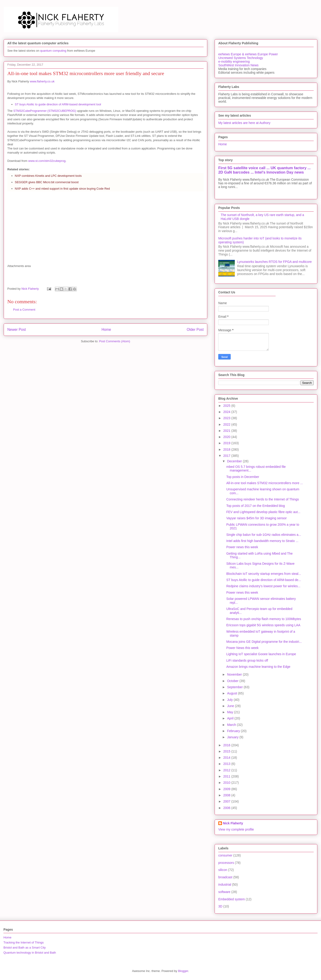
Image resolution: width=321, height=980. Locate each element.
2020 (227, 437)
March (232, 725)
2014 (227, 758)
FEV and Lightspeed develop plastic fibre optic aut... (263, 512)
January (233, 737)
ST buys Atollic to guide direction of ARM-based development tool (58, 104)
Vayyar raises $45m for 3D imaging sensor (257, 518)
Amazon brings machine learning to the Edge (258, 667)
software (224, 892)
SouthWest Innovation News (238, 65)
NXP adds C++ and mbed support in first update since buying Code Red (62, 189)
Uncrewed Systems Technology (241, 58)
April (231, 718)
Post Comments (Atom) (115, 341)
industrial (225, 885)
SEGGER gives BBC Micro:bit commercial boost (47, 182)
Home (106, 330)
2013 (227, 764)
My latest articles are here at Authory (244, 123)
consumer (225, 855)
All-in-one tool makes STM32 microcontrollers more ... (265, 483)
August (232, 693)
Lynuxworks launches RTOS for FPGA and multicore (275, 262)
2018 (227, 449)
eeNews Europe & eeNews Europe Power (248, 54)
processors (226, 863)
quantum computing (53, 51)
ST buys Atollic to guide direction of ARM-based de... (264, 580)
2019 (227, 443)
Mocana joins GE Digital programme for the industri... (264, 642)
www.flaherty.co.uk (42, 81)
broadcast (225, 877)
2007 (227, 801)
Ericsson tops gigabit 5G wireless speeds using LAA (263, 625)
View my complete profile (236, 829)
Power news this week (242, 547)
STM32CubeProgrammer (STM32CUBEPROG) (45, 111)
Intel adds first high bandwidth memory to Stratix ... (262, 541)
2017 (227, 456)
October (233, 681)
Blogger (183, 971)
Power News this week (242, 648)
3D (220, 906)
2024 (227, 412)
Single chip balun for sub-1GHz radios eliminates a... (264, 535)
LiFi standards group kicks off (247, 660)
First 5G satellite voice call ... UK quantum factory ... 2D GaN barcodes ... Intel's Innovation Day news (264, 170)
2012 (227, 770)
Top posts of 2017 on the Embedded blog (256, 506)
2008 (227, 795)
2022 (227, 424)
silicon (223, 870)
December (235, 461)
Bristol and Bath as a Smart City (25, 948)
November (235, 674)
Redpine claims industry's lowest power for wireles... (263, 586)
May (230, 712)
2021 (227, 431)
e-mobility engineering (234, 62)
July (230, 700)
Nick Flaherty (233, 823)
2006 (227, 808)
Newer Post (17, 330)
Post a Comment (24, 310)
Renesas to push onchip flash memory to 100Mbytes (264, 619)
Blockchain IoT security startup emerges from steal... (264, 574)
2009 (227, 789)
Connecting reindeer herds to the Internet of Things (263, 499)
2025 (227, 406)
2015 (227, 751)
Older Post (195, 330)
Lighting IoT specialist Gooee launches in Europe (261, 654)
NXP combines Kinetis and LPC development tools (48, 176)
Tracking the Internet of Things (24, 942)
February (234, 731)
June (231, 706)
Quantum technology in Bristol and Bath (30, 953)
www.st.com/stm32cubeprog (47, 161)
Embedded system (232, 899)
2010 (227, 783)
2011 (227, 776)
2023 (227, 418)
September (235, 687)
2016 (227, 745)
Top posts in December (243, 477)
